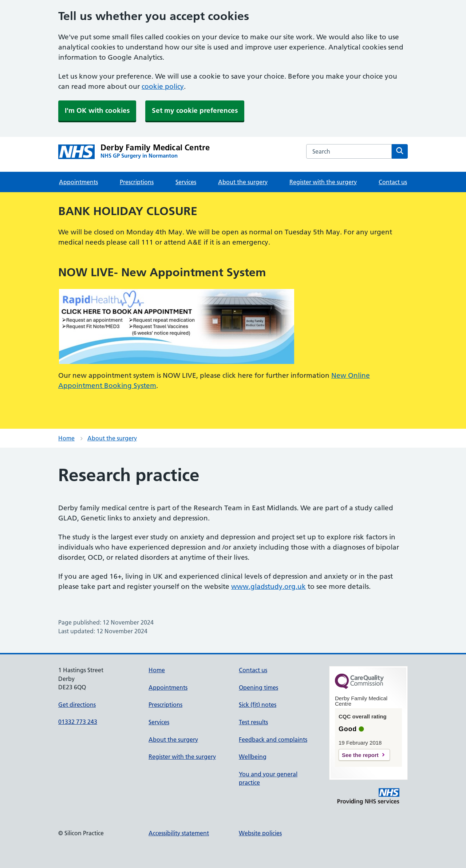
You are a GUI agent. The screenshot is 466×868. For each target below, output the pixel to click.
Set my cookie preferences (195, 110)
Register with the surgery (323, 182)
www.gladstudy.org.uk (268, 586)
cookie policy (163, 86)
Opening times (258, 687)
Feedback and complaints (273, 740)
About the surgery (243, 182)
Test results (253, 722)
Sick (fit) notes (258, 705)
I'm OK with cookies (97, 110)
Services (186, 182)
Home (66, 438)
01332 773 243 (78, 722)
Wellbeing (253, 757)
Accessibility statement (179, 833)
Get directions (77, 705)
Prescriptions (137, 182)
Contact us (393, 182)
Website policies (260, 833)
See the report (360, 755)
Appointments (78, 182)
